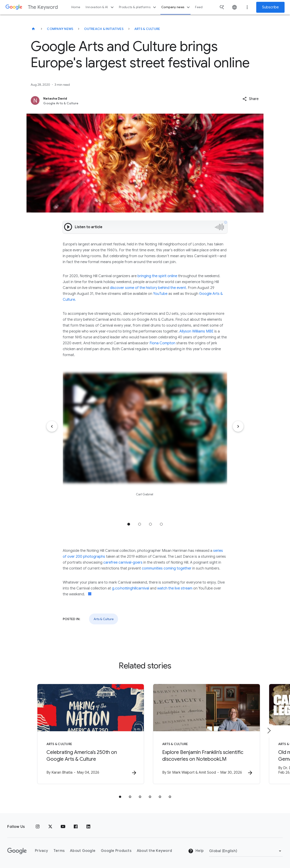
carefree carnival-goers (123, 562)
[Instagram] (38, 827)
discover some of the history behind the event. (148, 288)
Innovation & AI (100, 7)
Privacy (41, 851)
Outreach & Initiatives (104, 29)
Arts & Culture (147, 29)
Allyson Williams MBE (196, 331)
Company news (176, 7)
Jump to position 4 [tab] (161, 524)
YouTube (160, 294)
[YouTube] (63, 827)
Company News (60, 29)
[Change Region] (246, 851)
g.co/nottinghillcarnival (130, 588)
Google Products (116, 851)
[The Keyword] (33, 29)
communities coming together (167, 568)
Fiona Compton (162, 343)
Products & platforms (138, 7)
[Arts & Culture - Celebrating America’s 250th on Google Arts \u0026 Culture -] (86, 734)
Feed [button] (199, 7)
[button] (250, 99)
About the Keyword (154, 851)
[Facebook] (76, 827)
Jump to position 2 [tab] (140, 524)
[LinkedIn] (88, 827)
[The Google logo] (17, 851)
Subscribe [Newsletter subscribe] (270, 7)
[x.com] (50, 827)
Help (196, 851)
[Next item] (238, 426)
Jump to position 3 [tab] (150, 524)
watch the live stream (175, 588)
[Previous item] (52, 426)
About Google (83, 851)
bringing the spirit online (157, 276)
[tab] (120, 797)
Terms (59, 851)
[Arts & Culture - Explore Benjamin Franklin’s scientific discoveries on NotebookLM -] (204, 734)
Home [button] (76, 7)
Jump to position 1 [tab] (129, 524)
